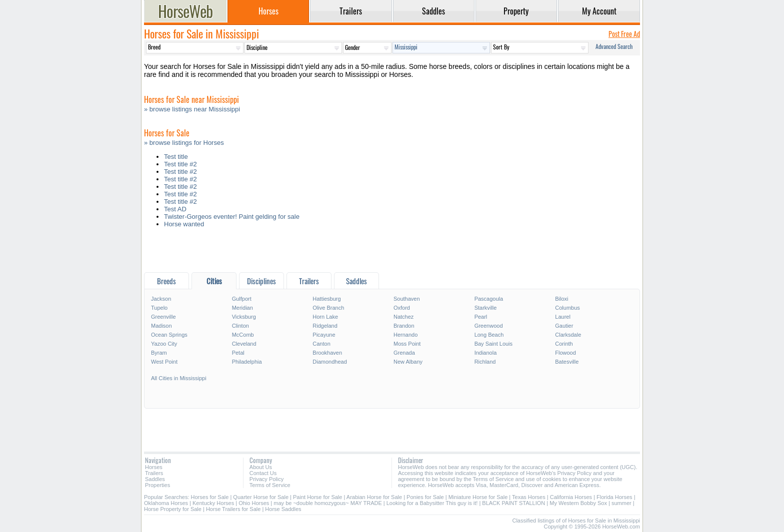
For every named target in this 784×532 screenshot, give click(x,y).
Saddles (155, 479)
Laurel (563, 317)
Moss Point (407, 344)
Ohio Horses (254, 503)
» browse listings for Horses (184, 143)
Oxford (402, 308)
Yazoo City (164, 344)
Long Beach (489, 335)
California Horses (571, 497)
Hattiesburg (326, 299)
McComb (243, 335)
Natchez (403, 317)
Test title (176, 157)
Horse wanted (184, 224)
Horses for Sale (210, 497)
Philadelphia (247, 362)
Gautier (564, 326)
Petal (238, 353)
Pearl (481, 317)
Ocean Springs (169, 335)
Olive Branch (328, 308)
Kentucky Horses (213, 503)
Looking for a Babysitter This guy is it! (432, 503)
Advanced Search (614, 46)
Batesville (567, 362)
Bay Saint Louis (493, 344)
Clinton (240, 326)
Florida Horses (614, 497)
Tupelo (159, 308)
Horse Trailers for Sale (233, 509)
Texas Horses (529, 497)
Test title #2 (180, 164)
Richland (485, 362)
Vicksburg (244, 317)
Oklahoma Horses (166, 503)
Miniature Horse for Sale (478, 497)
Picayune (324, 335)
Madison (161, 326)
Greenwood (489, 326)
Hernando (405, 335)
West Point (164, 362)
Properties (157, 485)
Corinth (564, 344)
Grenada (404, 353)
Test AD (175, 209)
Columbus (567, 308)
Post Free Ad (624, 34)
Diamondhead (330, 362)
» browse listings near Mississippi (192, 109)
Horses (154, 467)
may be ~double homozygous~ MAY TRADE (327, 503)
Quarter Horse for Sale (261, 497)
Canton (321, 344)
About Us (261, 467)
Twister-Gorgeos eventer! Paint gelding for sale (232, 217)
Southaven (407, 299)
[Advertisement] (392, 253)
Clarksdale (568, 335)
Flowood (565, 353)
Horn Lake (325, 317)
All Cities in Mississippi (179, 378)
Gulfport (242, 299)
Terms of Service (270, 485)
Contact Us (263, 473)
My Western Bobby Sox (578, 503)
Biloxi (561, 299)
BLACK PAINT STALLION (513, 503)
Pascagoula (489, 299)
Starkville (486, 308)
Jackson (161, 299)
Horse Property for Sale (173, 509)
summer (621, 503)
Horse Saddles (283, 509)
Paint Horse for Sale (317, 497)
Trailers (154, 473)
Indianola (486, 353)
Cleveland (244, 344)
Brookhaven (327, 353)
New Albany (408, 362)
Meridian (242, 308)
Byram (159, 353)
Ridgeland (325, 326)
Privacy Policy (266, 479)
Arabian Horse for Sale (374, 497)
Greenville (163, 317)
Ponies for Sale (425, 497)
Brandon (404, 326)
